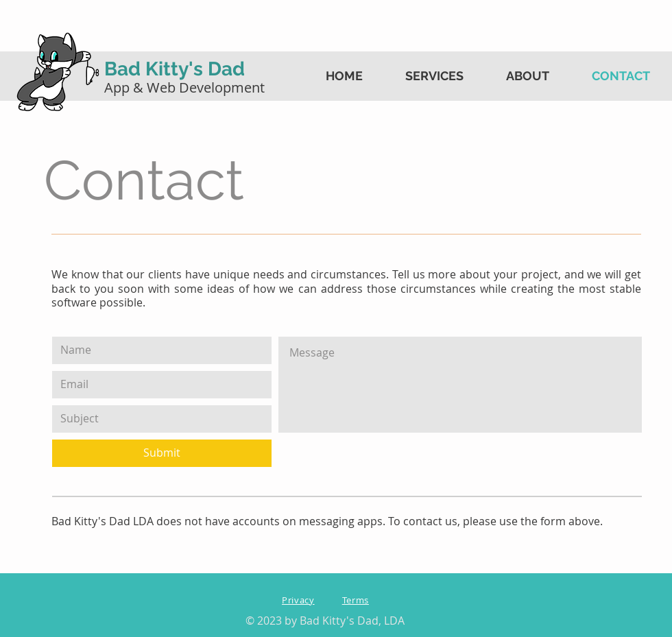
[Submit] (162, 453)
